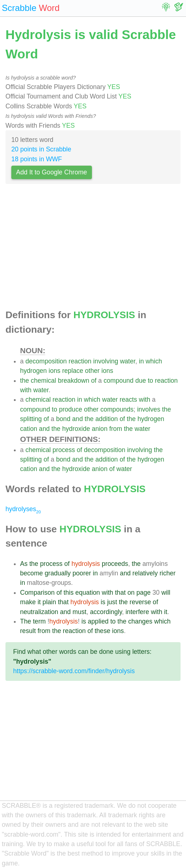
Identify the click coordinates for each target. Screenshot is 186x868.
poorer (82, 573)
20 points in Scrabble (41, 149)
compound (119, 381)
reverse (140, 602)
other (92, 371)
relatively (145, 573)
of (94, 381)
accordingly (106, 612)
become (32, 573)
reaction (80, 361)
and (77, 419)
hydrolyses (23, 509)
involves (149, 409)
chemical (43, 381)
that (120, 593)
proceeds (115, 564)
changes (140, 621)
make (28, 602)
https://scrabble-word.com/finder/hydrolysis (74, 671)
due (141, 381)
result (28, 631)
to (150, 381)
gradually (57, 573)
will (166, 593)
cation (29, 429)
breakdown (74, 381)
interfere (137, 612)
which (154, 361)
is (103, 602)
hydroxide (76, 429)
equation (88, 593)
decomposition (46, 361)
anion (100, 429)
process (64, 450)
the (24, 381)
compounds (117, 409)
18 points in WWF (37, 159)
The (26, 621)
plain (49, 602)
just (112, 602)
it (39, 602)
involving (106, 361)
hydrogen (33, 371)
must (80, 612)
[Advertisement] (93, 249)
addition (106, 419)
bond (63, 419)
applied (98, 621)
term (39, 621)
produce (71, 409)
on (131, 593)
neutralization (39, 612)
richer (167, 573)
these (102, 631)
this (68, 593)
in (142, 361)
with (26, 390)
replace (73, 371)
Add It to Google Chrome (52, 172)
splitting (31, 419)
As (24, 564)
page (144, 593)
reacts (128, 400)
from (116, 429)
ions (54, 371)
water (128, 361)
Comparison (37, 593)
